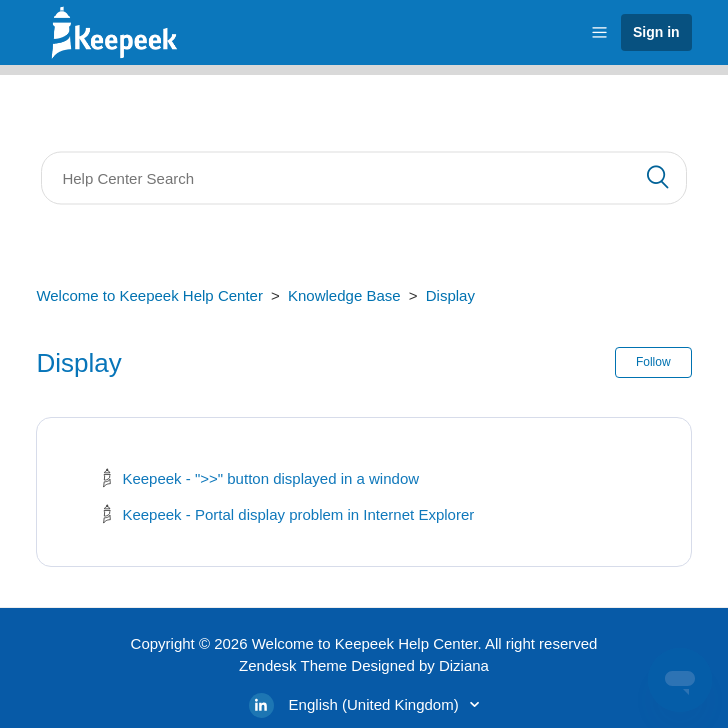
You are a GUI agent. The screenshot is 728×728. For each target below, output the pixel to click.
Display (450, 295)
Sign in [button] (656, 32)
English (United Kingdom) (376, 704)
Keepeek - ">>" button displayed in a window (270, 478)
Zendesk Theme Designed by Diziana (364, 665)
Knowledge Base (344, 295)
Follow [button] (653, 362)
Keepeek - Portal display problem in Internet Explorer (298, 514)
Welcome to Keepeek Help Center (149, 295)
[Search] (363, 178)
